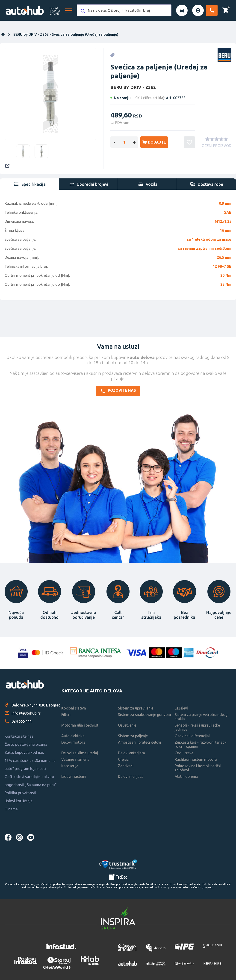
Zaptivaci (126, 766)
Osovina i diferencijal (192, 736)
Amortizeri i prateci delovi (140, 742)
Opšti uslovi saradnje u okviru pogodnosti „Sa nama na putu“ (31, 781)
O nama (11, 809)
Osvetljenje (127, 725)
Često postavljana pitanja (26, 744)
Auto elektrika (73, 736)
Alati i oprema (186, 776)
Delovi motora (73, 742)
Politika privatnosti (20, 793)
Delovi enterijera (131, 753)
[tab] (29, 184)
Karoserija (70, 766)
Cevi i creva (184, 753)
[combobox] (124, 10)
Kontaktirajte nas (19, 736)
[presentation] (29, 184)
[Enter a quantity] (124, 142)
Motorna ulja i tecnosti (80, 725)
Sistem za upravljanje (136, 708)
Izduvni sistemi (74, 776)
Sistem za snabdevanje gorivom (145, 715)
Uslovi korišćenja (19, 801)
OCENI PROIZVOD (217, 146)
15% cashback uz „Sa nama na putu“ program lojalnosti (30, 765)
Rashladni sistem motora (196, 759)
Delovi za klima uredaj (80, 753)
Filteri (66, 715)
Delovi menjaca (131, 776)
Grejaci (124, 759)
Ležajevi (181, 708)
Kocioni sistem (74, 708)
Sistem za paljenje (133, 736)
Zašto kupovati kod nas (24, 752)
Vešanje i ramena (75, 759)
